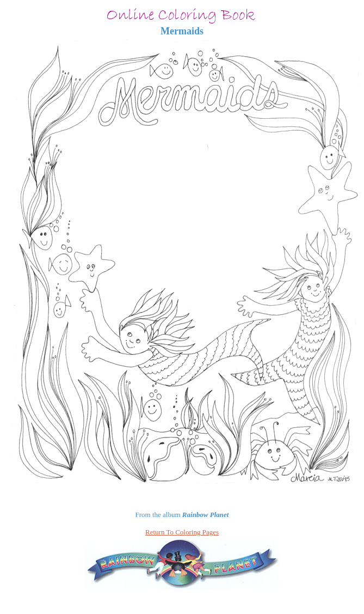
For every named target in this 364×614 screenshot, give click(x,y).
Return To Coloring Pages (182, 532)
